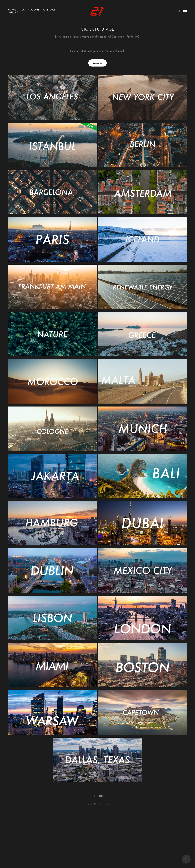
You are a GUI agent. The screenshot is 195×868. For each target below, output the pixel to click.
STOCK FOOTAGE (29, 10)
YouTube (97, 63)
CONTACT (49, 10)
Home (12, 10)
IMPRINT (13, 12)
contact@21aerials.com (97, 804)
